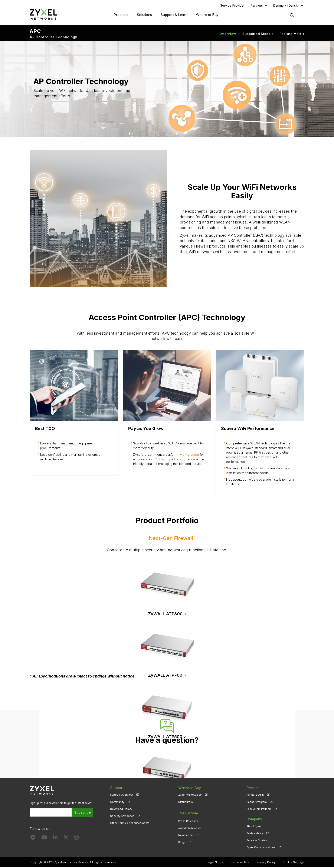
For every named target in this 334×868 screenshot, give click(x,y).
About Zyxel (254, 827)
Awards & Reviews (190, 827)
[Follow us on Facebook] (33, 839)
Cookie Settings (294, 863)
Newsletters (186, 834)
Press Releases (188, 820)
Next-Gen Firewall (171, 539)
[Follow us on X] (66, 839)
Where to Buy (207, 15)
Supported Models (258, 34)
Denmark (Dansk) (286, 6)
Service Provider (232, 6)
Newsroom (187, 812)
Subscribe (83, 813)
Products (121, 15)
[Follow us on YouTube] (44, 839)
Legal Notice (215, 863)
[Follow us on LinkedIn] (55, 839)
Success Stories (257, 841)
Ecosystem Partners (259, 809)
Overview (228, 34)
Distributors (186, 802)
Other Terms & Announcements (130, 824)
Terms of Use (240, 863)
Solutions (144, 15)
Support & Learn (174, 15)
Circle (159, 460)
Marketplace (189, 455)
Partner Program (257, 802)
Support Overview (122, 795)
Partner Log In (255, 795)
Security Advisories (122, 816)
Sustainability (255, 834)
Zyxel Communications (261, 848)
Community (117, 802)
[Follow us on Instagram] (76, 839)
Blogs (182, 841)
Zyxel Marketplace (190, 795)
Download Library (121, 809)
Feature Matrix (292, 34)
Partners (257, 6)
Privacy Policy (266, 863)
